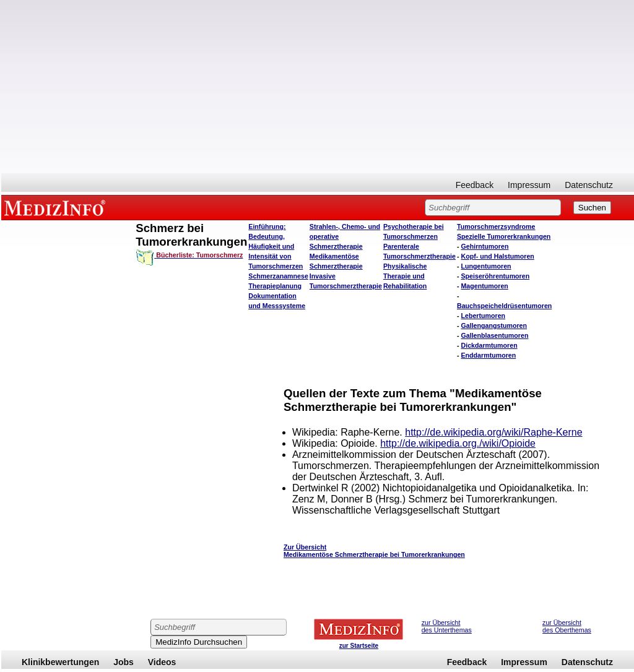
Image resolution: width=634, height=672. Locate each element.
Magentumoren (484, 286)
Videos (162, 662)
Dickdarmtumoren (489, 345)
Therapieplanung (275, 286)
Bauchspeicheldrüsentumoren (504, 306)
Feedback (475, 185)
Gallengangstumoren (494, 325)
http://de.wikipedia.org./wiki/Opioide (458, 443)
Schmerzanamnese (278, 276)
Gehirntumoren (484, 246)
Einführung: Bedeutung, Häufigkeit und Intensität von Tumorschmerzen (276, 246)
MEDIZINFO (57, 207)
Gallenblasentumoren (494, 335)
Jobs (124, 662)
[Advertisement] (318, 87)
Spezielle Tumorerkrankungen (504, 236)
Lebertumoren (483, 316)
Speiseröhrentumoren (495, 276)
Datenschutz (589, 185)
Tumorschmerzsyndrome (496, 226)
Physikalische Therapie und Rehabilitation (405, 276)
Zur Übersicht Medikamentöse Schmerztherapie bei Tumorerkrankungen (374, 551)
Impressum (529, 185)
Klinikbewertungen (60, 662)
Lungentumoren (486, 266)
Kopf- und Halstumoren (497, 256)
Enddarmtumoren (488, 355)
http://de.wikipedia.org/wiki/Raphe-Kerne (493, 432)
